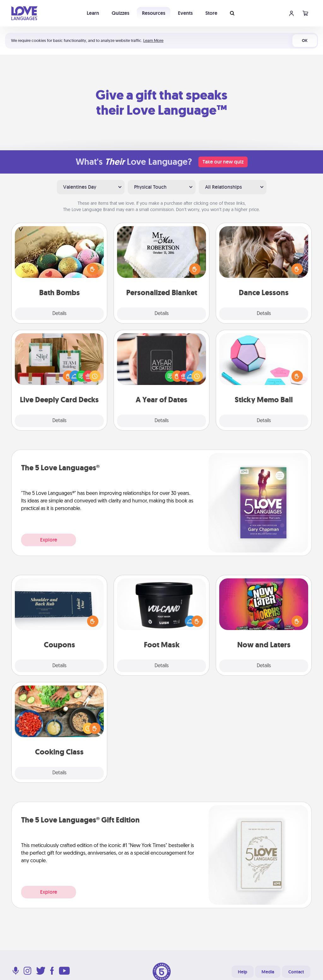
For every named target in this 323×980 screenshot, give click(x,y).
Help (243, 972)
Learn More (153, 40)
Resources (154, 13)
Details (59, 314)
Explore (49, 540)
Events (185, 13)
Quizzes (120, 13)
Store (211, 13)
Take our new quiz (223, 162)
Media (268, 972)
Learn (93, 13)
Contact (296, 972)
